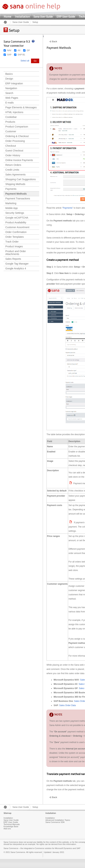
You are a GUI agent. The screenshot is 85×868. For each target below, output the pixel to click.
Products (10, 122)
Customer (11, 131)
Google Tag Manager (17, 264)
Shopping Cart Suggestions (20, 179)
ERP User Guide (66, 17)
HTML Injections (14, 112)
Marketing (11, 203)
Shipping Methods (15, 184)
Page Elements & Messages (21, 107)
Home (7, 17)
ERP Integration (14, 83)
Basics (9, 74)
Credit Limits (12, 170)
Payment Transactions (18, 198)
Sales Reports (13, 259)
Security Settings (15, 213)
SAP (9, 55)
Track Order (12, 242)
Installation (22, 17)
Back (55, 42)
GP (28, 50)
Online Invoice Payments (19, 160)
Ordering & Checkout (17, 136)
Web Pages (12, 98)
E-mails (10, 103)
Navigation (11, 88)
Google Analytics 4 (16, 268)
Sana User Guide (43, 17)
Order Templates (15, 237)
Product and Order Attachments (16, 253)
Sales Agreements (16, 175)
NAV (9, 50)
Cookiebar (11, 117)
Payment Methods (16, 194)
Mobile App (11, 208)
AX (19, 50)
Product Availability (16, 222)
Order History (13, 155)
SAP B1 (21, 55)
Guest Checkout (14, 151)
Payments (11, 189)
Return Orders (13, 165)
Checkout (11, 146)
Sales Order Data (67, 705)
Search (9, 93)
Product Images (14, 246)
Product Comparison (17, 127)
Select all (25, 61)
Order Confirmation (16, 232)
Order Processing (15, 141)
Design (9, 79)
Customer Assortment (17, 227)
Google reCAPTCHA (17, 218)
